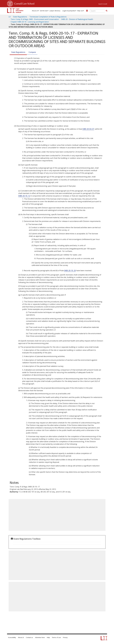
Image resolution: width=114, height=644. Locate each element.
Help (48, 637)
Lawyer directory (55, 11)
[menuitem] (35, 11)
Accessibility (12, 637)
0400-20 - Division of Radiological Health (77, 19)
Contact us (29, 637)
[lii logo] (15, 11)
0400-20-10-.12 (24, 196)
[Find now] (107, 11)
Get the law (44, 11)
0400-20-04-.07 (88, 129)
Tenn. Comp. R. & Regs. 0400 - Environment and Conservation (35, 19)
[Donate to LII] (87, 11)
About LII (35, 11)
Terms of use (56, 637)
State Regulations (20, 17)
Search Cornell (103, 4)
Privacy (65, 637)
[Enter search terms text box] (97, 11)
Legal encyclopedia (69, 11)
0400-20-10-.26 (70, 271)
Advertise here (40, 637)
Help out (80, 11)
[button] (107, 11)
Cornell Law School (24, 3)
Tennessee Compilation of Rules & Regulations (48, 17)
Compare (32, 52)
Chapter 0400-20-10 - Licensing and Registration (30, 22)
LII (10, 17)
